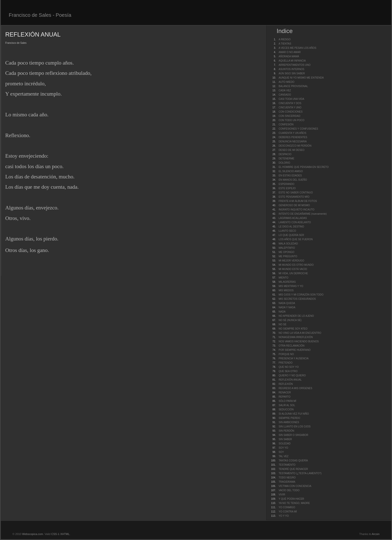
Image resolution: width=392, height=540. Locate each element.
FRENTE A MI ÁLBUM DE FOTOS (298, 201)
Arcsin (376, 534)
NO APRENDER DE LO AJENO (296, 316)
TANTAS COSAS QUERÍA (293, 461)
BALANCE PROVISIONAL (293, 86)
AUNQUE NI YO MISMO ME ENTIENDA (301, 78)
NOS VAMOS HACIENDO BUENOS (298, 341)
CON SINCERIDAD (289, 116)
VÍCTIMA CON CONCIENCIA (295, 486)
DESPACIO (285, 154)
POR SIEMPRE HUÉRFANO (294, 350)
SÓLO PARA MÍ (287, 401)
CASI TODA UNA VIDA (291, 99)
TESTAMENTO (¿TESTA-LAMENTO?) (300, 473)
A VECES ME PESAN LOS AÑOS (297, 48)
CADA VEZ (285, 90)
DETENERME (286, 159)
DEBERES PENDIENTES (293, 137)
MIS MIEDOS (286, 290)
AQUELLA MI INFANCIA (292, 61)
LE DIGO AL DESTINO (291, 227)
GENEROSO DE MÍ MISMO (294, 205)
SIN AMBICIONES (289, 422)
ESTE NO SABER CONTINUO (296, 193)
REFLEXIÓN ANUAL (290, 380)
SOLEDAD (284, 444)
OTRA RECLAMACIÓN (291, 346)
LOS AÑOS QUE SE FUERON (295, 239)
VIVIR (282, 495)
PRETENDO (285, 363)
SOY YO (283, 448)
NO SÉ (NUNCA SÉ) (290, 320)
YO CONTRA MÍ (288, 512)
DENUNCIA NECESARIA (292, 142)
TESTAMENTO (287, 465)
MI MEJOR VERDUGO (291, 261)
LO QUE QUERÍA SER (291, 235)
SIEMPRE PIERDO (289, 418)
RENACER (285, 392)
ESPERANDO (286, 184)
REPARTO (284, 397)
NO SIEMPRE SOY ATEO (293, 329)
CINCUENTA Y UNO (290, 107)
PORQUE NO (286, 354)
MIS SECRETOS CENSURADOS (297, 299)
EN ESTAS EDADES (290, 176)
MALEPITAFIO (287, 248)
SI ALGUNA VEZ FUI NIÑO (294, 414)
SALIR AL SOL (287, 405)
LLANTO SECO (287, 231)
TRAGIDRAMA (287, 482)
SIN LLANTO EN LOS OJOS (294, 427)
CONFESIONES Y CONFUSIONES (298, 129)
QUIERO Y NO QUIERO (292, 375)
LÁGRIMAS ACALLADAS (293, 218)
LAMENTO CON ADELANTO (295, 222)
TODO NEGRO (287, 478)
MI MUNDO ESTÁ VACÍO (293, 269)
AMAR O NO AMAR (289, 52)
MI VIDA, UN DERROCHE (293, 273)
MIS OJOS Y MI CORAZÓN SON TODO (301, 295)
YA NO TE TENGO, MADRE (294, 503)
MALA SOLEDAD (288, 244)
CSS (54, 534)
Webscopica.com (33, 534)
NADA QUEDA (287, 303)
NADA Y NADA (287, 307)
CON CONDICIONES (290, 112)
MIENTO (283, 278)
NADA (282, 312)
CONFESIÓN (286, 124)
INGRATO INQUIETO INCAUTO (296, 210)
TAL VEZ (283, 456)
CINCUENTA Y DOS (290, 103)
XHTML (65, 534)
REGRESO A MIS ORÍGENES (295, 388)
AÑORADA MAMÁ (289, 56)
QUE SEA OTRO (288, 371)
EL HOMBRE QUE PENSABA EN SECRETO (303, 167)
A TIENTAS (285, 44)
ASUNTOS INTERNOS (291, 69)
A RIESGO (284, 39)
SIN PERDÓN (286, 431)
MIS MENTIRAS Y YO (291, 286)
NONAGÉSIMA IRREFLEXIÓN (296, 337)
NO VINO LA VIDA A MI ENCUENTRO (300, 333)
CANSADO (285, 95)
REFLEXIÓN (286, 384)
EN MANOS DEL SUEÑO (293, 180)
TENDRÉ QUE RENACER (293, 469)
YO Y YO (284, 516)
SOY (281, 452)
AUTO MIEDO (286, 82)
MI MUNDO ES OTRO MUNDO (296, 265)
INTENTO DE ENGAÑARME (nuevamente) (302, 214)
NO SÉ (282, 324)
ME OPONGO (286, 252)
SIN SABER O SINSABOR (293, 435)
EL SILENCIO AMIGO (291, 171)
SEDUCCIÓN (286, 410)
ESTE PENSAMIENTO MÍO (294, 197)
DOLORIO (284, 163)
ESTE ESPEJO (287, 188)
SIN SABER (285, 439)
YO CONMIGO (287, 507)
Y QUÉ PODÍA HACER (291, 499)
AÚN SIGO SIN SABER (292, 73)
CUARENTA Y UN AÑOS (292, 133)
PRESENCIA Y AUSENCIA (293, 358)
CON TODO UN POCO (291, 120)
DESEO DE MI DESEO (291, 150)
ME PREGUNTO (288, 256)
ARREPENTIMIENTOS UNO (294, 65)
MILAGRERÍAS (287, 282)
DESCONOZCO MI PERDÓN (295, 146)
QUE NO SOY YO (288, 367)
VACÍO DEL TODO (289, 490)
